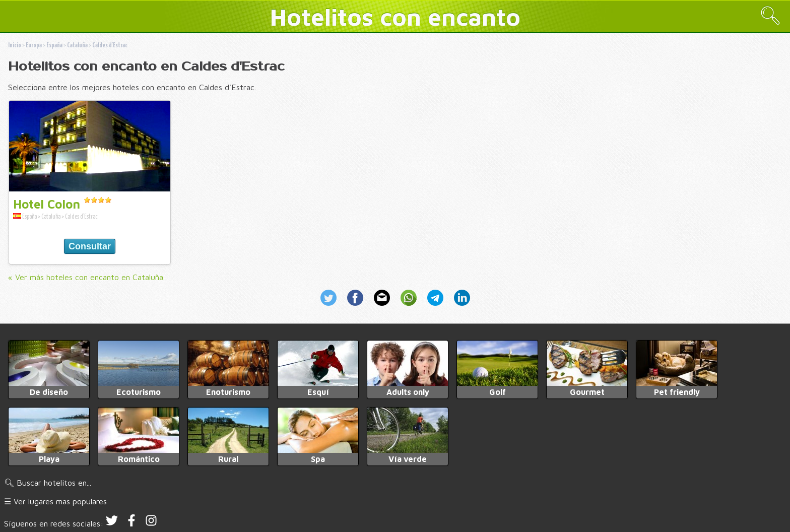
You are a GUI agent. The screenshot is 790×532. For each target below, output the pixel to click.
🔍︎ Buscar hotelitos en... (48, 483)
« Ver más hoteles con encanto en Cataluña (86, 277)
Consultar (90, 246)
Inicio (15, 46)
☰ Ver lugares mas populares (55, 501)
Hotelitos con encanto (395, 17)
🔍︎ (770, 15)
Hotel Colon (47, 204)
